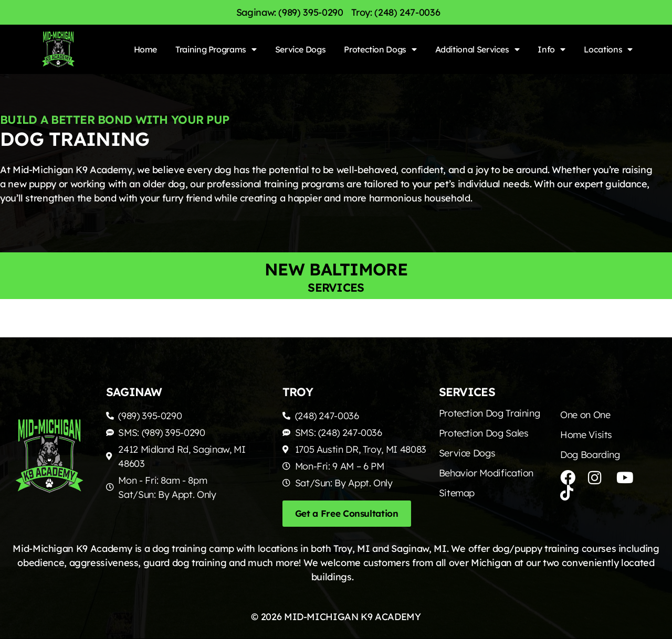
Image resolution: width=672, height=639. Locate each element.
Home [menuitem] (146, 49)
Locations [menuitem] (608, 49)
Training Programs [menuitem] (216, 49)
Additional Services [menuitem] (477, 49)
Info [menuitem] (551, 49)
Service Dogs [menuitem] (301, 49)
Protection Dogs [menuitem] (380, 49)
